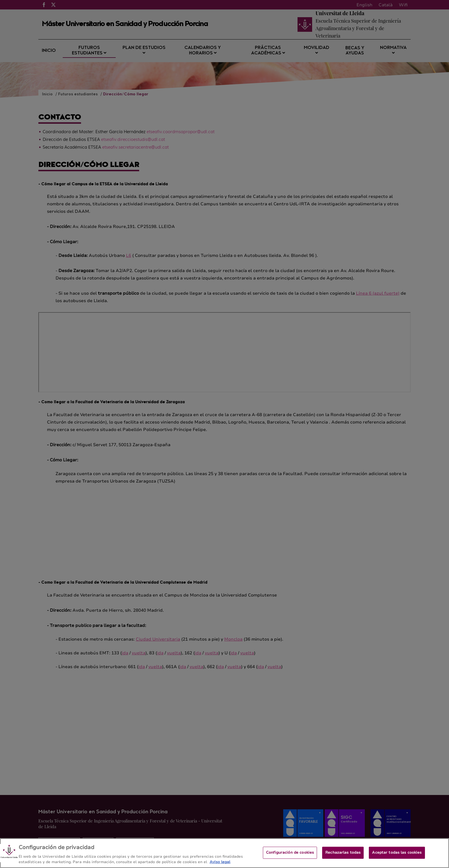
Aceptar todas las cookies (397, 853)
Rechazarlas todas (343, 853)
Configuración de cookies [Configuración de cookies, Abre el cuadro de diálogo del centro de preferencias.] (290, 853)
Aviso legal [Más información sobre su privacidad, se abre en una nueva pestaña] (220, 862)
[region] (224, 853)
